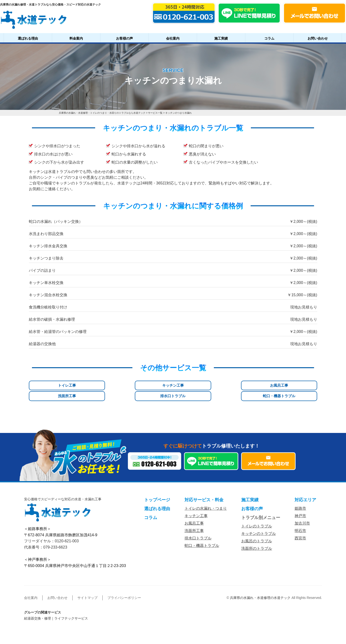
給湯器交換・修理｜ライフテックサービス (56, 607)
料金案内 (76, 38)
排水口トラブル (247, 386)
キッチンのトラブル (259, 522)
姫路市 (300, 497)
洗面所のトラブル (257, 537)
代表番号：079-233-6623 (46, 536)
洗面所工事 (198, 386)
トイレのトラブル (257, 515)
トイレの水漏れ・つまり (206, 497)
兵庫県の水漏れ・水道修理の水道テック (260, 586)
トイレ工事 (50, 386)
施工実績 (221, 38)
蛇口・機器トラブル (296, 386)
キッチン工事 (99, 386)
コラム (269, 38)
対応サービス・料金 (204, 489)
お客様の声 (124, 38)
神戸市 (300, 505)
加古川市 (302, 512)
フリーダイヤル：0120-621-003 (51, 530)
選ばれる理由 (28, 38)
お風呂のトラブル (257, 530)
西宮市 (300, 527)
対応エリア (305, 489)
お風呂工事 (148, 386)
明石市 (300, 519)
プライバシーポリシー (124, 586)
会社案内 (173, 38)
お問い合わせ (318, 38)
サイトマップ (87, 586)
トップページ (157, 489)
